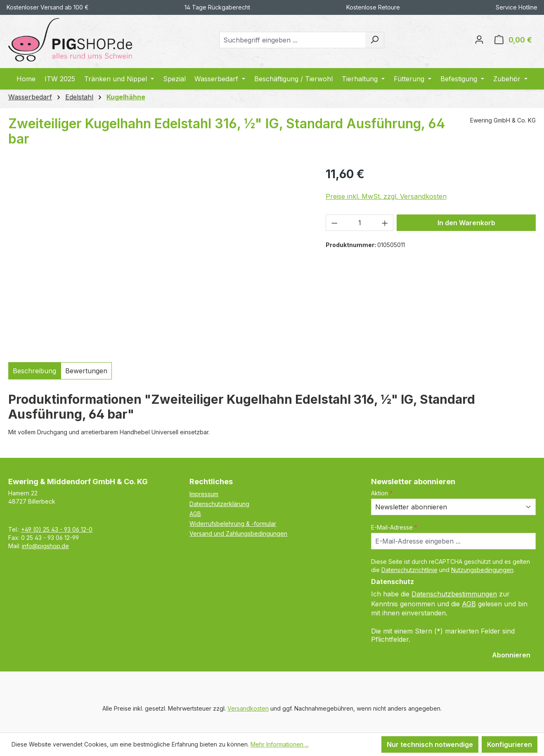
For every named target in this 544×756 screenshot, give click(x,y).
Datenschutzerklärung (219, 504)
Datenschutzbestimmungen (454, 594)
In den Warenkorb (466, 223)
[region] (159, 259)
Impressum (204, 494)
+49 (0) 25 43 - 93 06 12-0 (57, 529)
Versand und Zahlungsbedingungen (238, 533)
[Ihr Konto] (479, 40)
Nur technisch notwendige (430, 744)
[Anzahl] (359, 223)
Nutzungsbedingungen (482, 570)
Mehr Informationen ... (280, 744)
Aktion (382, 493)
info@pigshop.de (45, 546)
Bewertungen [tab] (86, 371)
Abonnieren (511, 655)
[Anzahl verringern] (334, 223)
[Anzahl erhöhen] (385, 223)
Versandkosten (248, 708)
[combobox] (292, 40)
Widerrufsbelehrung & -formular (233, 524)
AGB (195, 514)
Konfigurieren (510, 744)
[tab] (34, 371)
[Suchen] (375, 40)
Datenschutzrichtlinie (409, 570)
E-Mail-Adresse (394, 527)
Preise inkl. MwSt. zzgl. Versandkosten (386, 196)
